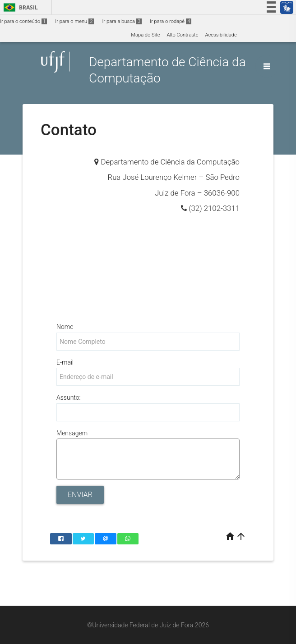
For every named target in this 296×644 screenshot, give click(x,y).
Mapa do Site (145, 35)
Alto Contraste (183, 35)
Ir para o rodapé (171, 21)
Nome (65, 327)
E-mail (65, 362)
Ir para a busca (122, 21)
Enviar (80, 495)
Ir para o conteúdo (23, 21)
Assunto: (68, 397)
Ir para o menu (74, 21)
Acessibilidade (221, 35)
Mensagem (72, 433)
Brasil (19, 7)
